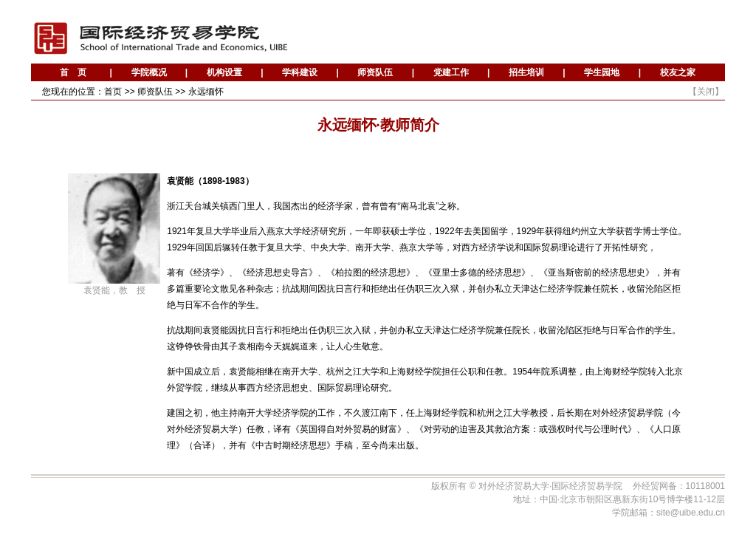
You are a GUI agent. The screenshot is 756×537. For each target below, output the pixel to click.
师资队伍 (155, 92)
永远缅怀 (206, 92)
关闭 (706, 92)
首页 (113, 92)
